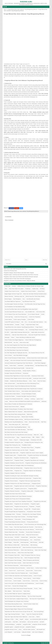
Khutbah (7, 381)
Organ (18, 437)
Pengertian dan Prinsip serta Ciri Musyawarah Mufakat (17, 499)
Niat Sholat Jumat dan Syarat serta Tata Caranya (16, 432)
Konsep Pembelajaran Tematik (29, 394)
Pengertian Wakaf (33, 489)
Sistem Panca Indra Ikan (10, 553)
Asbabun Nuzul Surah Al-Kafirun (28, 291)
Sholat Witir (16, 542)
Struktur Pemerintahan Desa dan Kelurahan (15, 568)
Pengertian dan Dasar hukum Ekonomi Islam (15, 494)
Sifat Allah (41, 542)
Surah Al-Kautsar (18, 578)
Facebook (11, 208)
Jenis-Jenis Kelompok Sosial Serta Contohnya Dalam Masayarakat (26, 360)
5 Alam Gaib (7, 286)
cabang (27, 619)
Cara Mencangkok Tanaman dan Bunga (14, 304)
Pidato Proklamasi (9, 519)
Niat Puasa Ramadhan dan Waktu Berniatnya (15, 430)
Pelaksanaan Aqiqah (24, 440)
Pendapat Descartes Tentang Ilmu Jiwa (34, 442)
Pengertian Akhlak (22, 455)
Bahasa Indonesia (9, 296)
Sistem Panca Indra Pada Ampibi (25, 553)
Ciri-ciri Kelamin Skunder (34, 314)
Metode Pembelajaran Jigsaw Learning (14, 419)
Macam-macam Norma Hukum (12, 407)
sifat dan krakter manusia (29, 629)
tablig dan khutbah (26, 632)
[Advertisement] (16, 27)
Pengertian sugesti (35, 504)
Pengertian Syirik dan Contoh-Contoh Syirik (24, 486)
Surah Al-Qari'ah (27, 578)
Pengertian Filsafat (19, 460)
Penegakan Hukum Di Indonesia (12, 448)
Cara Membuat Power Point (29, 301)
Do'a (26, 322)
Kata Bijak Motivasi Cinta (41, 366)
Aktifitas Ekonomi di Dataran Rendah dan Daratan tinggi (30, 286)
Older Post (45, 260)
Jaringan (7, 360)
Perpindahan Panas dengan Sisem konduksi (15, 517)
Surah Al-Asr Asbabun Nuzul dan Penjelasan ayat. (16, 573)
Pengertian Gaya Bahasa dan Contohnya (34, 460)
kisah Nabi (15, 622)
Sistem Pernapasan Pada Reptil (32, 558)
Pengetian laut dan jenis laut (21, 506)
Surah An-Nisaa (43, 581)
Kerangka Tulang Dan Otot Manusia (13, 373)
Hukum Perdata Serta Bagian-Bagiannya (14, 340)
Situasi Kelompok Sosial (26, 565)
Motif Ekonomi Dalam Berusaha (32, 419)
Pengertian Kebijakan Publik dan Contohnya (15, 473)
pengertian (19, 624)
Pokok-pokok (18, 519)
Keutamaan (26, 373)
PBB (33, 437)
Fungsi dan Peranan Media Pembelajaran (14, 330)
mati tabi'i (42, 622)
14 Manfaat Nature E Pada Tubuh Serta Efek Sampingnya (17, 279)
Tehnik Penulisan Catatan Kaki (31, 604)
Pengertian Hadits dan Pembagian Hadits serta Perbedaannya (19, 465)
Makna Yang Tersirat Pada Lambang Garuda (15, 414)
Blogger (29, 635)
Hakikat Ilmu (7, 335)
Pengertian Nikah (37, 478)
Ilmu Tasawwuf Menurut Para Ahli (36, 353)
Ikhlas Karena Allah (24, 342)
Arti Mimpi (42, 289)
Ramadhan (22, 532)
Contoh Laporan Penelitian (20, 319)
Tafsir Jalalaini (8, 591)
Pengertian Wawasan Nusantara (12, 491)
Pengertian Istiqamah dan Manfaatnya (32, 471)
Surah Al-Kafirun (8, 578)
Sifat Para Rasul (25, 545)
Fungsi (23, 325)
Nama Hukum (25, 424)
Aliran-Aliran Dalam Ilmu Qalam (16, 289)
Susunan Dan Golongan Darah (20, 586)
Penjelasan (32, 506)
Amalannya (28, 289)
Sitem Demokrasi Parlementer (12, 565)
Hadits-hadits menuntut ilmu (38, 332)
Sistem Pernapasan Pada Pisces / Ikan (14, 558)
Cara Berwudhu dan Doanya (33, 299)
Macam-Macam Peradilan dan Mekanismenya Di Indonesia (18, 404)
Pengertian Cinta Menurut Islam (21, 458)
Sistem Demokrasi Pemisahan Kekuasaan (32, 547)
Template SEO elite (45, 643)
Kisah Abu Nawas (42, 381)
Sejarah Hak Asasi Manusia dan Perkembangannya (17, 540)
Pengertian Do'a (34, 458)
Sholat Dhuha (37, 540)
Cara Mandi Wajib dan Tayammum (13, 301)
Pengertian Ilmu (18, 471)
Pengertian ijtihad (9, 504)
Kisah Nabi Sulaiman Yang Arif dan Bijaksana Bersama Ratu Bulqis (20, 386)
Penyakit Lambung (18, 509)
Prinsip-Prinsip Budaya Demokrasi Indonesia (15, 522)
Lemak (6, 401)
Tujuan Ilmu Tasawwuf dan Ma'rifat (34, 614)
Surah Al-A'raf (12, 571)
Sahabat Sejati (24, 537)
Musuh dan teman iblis (34, 422)
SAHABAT (17, 537)
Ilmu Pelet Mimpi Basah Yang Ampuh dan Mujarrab (16, 350)
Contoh (43, 314)
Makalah (22, 407)
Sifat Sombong (34, 545)
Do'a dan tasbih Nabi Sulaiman (36, 322)
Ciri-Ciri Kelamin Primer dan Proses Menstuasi (15, 314)
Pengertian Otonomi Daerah (11, 481)
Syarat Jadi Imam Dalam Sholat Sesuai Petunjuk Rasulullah (19, 588)
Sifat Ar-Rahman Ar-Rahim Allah (12, 545)
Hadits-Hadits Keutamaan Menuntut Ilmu (20, 332)
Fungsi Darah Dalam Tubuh (32, 325)
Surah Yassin (8, 586)
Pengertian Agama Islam (10, 455)
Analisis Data (35, 289)
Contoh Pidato (31, 319)
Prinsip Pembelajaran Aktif (28, 519)
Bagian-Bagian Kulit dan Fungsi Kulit (13, 294)
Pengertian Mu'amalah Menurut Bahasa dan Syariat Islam (18, 478)
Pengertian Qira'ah (36, 483)
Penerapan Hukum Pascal (27, 448)
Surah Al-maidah (17, 581)
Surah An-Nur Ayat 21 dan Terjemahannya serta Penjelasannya (19, 583)
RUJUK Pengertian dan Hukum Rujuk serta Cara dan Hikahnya (19, 530)
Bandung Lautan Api (19, 296)
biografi (21, 619)
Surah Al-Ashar (38, 571)
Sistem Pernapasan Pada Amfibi (12, 555)
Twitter (21, 208)
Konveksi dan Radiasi (10, 396)
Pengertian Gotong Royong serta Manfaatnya (36, 463)
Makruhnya (30, 414)
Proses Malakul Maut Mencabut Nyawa (14, 524)
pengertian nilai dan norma (11, 629)
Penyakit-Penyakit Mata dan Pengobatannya (15, 512)
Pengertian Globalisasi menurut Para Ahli (14, 463)
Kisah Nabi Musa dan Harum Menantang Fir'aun (28, 383)
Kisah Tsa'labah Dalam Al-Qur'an (12, 391)
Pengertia (32, 450)
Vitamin (38, 617)
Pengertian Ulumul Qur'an (21, 489)
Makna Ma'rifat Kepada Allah (31, 412)
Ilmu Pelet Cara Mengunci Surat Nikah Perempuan (16, 348)
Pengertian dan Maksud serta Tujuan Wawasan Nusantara (18, 496)
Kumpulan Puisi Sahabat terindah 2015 (14, 399)
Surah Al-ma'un (8, 581)
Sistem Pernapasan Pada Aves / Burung (31, 555)
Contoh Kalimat (8, 319)
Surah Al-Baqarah (34, 573)
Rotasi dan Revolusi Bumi (32, 535)
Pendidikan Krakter (27, 445)
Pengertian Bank (8, 458)
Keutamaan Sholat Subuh (38, 376)
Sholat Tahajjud (8, 542)
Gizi (26, 330)
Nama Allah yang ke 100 (15, 424)
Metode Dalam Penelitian (27, 417)
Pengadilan (38, 448)
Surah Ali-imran (26, 581)
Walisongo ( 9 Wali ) (9, 619)
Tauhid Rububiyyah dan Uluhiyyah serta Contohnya (17, 601)
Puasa (11, 527)
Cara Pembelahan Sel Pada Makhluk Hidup (15, 307)
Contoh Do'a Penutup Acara (10, 271)
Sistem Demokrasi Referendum (12, 550)
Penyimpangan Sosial (10, 514)
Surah (6, 571)
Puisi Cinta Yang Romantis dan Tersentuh (24, 527)
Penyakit (38, 506)
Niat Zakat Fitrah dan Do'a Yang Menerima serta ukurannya (18, 435)
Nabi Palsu (44, 422)
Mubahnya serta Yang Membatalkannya (14, 422)
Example (17, 325)
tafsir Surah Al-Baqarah (38, 632)
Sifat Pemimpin (34, 542)
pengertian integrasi (31, 627)
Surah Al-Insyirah (38, 576)
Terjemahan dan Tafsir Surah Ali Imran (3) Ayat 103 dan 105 (18, 612)
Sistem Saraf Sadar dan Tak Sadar (31, 563)
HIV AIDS (7, 332)
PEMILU (38, 437)
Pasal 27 (16, 440)
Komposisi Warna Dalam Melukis (12, 394)
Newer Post (7, 260)
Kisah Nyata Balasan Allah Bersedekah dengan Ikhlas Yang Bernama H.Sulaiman (24, 389)
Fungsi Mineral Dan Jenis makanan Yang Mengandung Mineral (22, 9)
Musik (26, 422)
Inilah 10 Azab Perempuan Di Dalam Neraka (15, 358)
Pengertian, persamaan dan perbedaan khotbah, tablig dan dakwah (19, 281)
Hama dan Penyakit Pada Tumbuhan (37, 335)
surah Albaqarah (8, 632)
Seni (31, 540)
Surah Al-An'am (21, 571)
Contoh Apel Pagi (9, 317)
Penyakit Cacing (8, 509)
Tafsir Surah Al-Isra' (17, 591)
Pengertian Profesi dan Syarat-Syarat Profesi (30, 481)
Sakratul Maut (33, 537)
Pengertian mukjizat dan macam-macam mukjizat (32, 453)
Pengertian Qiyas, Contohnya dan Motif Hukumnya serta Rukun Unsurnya (21, 275)
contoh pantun (8, 622)
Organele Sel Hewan (26, 437)
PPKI (43, 437)
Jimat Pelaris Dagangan (40, 363)
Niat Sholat (30, 430)
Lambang (27, 399)
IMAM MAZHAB (8, 342)
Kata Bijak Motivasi (29, 366)
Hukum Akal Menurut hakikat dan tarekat (25, 337)
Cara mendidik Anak (30, 312)
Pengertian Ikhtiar (9, 471)
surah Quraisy (17, 632)
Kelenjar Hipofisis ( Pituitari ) (29, 371)
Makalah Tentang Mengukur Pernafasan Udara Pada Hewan (19, 409)
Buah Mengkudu (17, 299)
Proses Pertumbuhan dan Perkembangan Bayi (35, 524)
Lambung (33, 399)
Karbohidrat (21, 366)
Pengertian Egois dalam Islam (12, 453)
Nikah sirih (36, 435)
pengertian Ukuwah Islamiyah (39, 624)
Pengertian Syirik (9, 486)
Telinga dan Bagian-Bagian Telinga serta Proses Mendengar (19, 609)
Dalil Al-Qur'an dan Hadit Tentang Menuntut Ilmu (15, 269)
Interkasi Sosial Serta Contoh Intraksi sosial (37, 358)
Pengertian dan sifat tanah (40, 501)
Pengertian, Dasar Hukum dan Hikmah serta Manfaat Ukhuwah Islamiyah (21, 277)
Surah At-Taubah (40, 583)
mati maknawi (23, 622)
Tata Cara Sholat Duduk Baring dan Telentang (15, 596)
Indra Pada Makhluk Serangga (20, 355)
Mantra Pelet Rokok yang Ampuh (12, 417)
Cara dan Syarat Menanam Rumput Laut (14, 312)
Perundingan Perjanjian (32, 517)
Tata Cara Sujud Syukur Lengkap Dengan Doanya (16, 599)
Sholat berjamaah (24, 542)
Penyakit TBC (27, 509)
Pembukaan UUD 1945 (36, 440)
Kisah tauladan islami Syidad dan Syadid (31, 391)
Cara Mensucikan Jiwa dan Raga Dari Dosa (35, 304)
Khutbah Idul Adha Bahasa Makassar (19, 381)
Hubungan (7, 337)
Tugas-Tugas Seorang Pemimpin (12, 614)
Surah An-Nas (35, 581)
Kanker (6, 366)
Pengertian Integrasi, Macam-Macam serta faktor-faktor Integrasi (19, 273)
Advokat (14, 286)
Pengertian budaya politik (27, 491)
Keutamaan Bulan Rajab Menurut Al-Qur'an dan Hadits (17, 376)
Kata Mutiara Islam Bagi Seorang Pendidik (14, 368)
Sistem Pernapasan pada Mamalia (31, 560)
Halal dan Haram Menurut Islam (19, 335)
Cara (24, 299)
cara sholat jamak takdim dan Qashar (38, 619)
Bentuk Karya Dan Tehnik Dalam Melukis (35, 296)
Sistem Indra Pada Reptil (40, 550)
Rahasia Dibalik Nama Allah (11, 532)
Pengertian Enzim (9, 460)
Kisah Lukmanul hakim (10, 383)
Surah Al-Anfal (29, 571)
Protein (6, 527)
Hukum (13, 337)
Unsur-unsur (32, 617)
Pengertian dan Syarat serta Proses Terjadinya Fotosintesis (18, 501)
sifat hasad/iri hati (41, 629)
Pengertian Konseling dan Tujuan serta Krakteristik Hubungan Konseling (21, 476)
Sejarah (39, 537)
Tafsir (40, 588)
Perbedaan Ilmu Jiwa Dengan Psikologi (32, 514)
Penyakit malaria (36, 509)
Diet (22, 322)
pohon (20, 629)
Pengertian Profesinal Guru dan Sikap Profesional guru (17, 483)
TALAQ (36, 588)
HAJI (46, 330)
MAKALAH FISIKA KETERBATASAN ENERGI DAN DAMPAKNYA (25, 401)
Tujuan (23, 614)
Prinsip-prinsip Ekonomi (32, 522)
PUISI (6, 440)
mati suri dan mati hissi (33, 622)
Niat (29, 427)
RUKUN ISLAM (39, 530)
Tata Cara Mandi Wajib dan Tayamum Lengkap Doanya (17, 594)
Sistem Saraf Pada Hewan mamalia (13, 563)
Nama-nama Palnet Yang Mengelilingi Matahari (16, 427)
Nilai (41, 435)
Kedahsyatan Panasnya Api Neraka (13, 371)
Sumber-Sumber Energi (41, 568)
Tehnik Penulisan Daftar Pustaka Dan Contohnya (16, 606)
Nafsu (6, 424)
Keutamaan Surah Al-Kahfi (39, 378)
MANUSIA (44, 401)
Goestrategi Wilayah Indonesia (36, 330)
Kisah (35, 381)
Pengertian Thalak (9, 489)
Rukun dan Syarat (9, 537)
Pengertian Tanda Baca (41, 486)
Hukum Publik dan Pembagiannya (33, 340)
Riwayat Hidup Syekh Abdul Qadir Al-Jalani (15, 535)
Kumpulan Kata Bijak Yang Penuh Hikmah (26, 396)
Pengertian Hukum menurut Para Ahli (33, 468)
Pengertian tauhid (9, 506)
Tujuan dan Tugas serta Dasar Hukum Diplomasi (16, 617)
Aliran (6, 289)
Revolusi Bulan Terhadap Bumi (33, 532)
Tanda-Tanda (26, 591)
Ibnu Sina (16, 342)
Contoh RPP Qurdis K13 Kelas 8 (12, 322)
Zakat (17, 619)
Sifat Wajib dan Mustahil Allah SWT (13, 547)
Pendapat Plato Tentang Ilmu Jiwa (12, 445)
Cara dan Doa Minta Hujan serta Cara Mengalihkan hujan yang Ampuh (21, 309)
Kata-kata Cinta (30, 368)
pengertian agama (9, 627)
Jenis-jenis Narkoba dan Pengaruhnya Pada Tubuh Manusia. (19, 363)
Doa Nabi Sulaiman (9, 325)
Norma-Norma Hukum (10, 437)
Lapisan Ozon (40, 399)
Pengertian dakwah (39, 491)
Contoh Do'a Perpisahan (35, 317)
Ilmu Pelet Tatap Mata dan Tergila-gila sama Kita (16, 353)
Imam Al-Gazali (8, 355)
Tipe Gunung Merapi (39, 612)
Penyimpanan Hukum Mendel (34, 512)
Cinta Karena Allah (40, 312)
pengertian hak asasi (20, 627)
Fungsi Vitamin (39, 327)
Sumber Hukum (30, 568)
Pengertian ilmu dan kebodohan (22, 504)
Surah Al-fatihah (36, 578)
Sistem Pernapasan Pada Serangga (13, 560)
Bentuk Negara (8, 299)
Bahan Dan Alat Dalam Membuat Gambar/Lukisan (35, 294)
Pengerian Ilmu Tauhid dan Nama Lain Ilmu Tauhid (16, 450)
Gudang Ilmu (26, 2)
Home (5, 9)
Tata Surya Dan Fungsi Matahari (37, 599)
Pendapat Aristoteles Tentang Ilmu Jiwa (14, 442)
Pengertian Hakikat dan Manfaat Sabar (14, 468)
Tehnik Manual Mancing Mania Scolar (13, 604)
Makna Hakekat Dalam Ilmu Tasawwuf (13, 412)
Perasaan (19, 514)
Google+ (17, 208)
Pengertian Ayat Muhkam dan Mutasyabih (37, 455)
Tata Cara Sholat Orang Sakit (34, 596)
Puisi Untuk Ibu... (39, 527)
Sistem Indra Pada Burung (27, 550)
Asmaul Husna (41, 291)
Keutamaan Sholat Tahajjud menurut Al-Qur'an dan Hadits (18, 378)
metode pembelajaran (10, 624)
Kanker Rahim (13, 366)
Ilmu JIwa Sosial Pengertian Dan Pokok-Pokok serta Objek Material (20, 345)
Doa (45, 322)
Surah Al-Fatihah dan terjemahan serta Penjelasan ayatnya (18, 576)
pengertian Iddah (27, 624)
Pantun (11, 440)
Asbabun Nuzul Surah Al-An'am (12, 291)
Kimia (30, 381)
